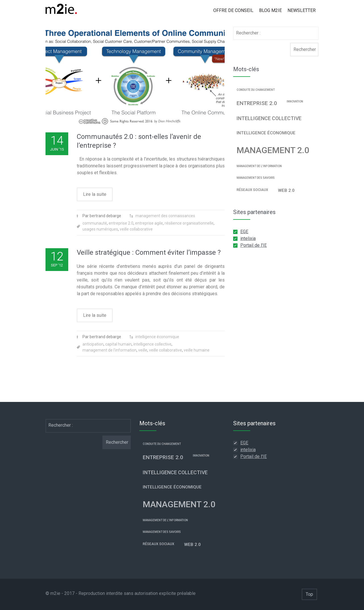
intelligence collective (152, 344)
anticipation (93, 344)
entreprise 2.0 (121, 223)
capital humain (118, 344)
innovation (295, 101)
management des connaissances (165, 216)
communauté (95, 223)
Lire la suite (95, 194)
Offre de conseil (233, 10)
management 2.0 (273, 150)
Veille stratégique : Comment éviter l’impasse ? (149, 252)
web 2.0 (286, 190)
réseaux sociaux (252, 190)
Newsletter (302, 10)
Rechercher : (248, 33)
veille (143, 350)
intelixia (248, 238)
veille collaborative (136, 229)
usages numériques (100, 229)
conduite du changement (256, 90)
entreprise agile (149, 223)
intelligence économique (157, 337)
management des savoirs (256, 178)
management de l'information (109, 350)
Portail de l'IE (254, 245)
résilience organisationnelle (189, 223)
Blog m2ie (270, 10)
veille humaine (197, 350)
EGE (244, 232)
